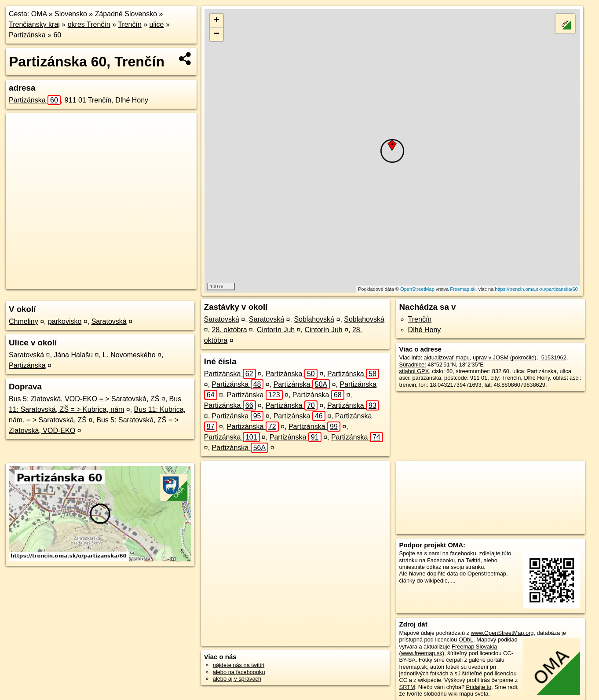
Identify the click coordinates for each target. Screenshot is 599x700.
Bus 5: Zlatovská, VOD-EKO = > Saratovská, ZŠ (84, 399)
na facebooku (459, 553)
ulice (157, 24)
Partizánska (27, 35)
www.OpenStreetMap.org (502, 633)
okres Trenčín (89, 24)
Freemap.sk (463, 289)
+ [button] (217, 21)
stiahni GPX (414, 371)
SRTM (407, 687)
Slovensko (71, 14)
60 (57, 35)
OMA (39, 14)
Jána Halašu (73, 355)
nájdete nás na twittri (239, 665)
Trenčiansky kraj (34, 24)
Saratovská (109, 321)
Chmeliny (24, 321)
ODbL (466, 640)
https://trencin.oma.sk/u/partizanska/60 (536, 289)
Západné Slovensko (126, 14)
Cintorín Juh (276, 330)
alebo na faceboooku (239, 672)
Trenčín (130, 24)
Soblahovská (314, 319)
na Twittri (469, 560)
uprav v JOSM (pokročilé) (504, 357)
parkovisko (65, 321)
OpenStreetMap (417, 289)
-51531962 (553, 357)
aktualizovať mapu (447, 357)
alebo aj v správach (237, 679)
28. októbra (230, 330)
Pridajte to (479, 687)
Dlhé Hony (425, 330)
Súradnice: (413, 365)
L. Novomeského (129, 355)
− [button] (217, 34)
